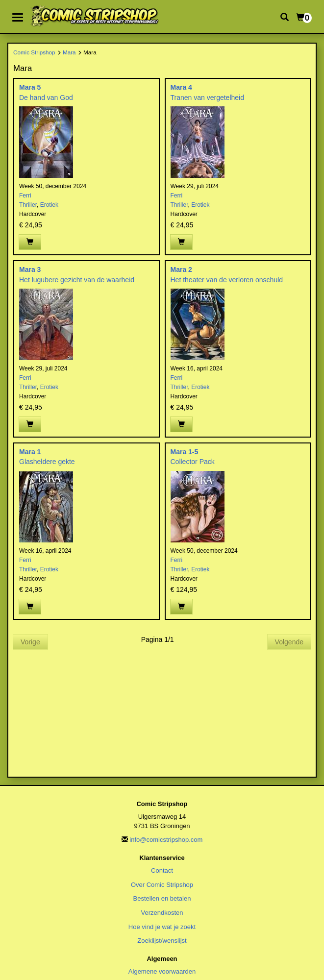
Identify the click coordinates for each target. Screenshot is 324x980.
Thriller (28, 205)
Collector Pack (193, 462)
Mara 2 (181, 269)
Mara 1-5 (185, 452)
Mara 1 (30, 452)
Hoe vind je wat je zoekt (162, 927)
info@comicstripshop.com (166, 840)
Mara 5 (30, 87)
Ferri (25, 196)
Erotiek (49, 205)
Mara (69, 52)
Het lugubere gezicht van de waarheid (77, 280)
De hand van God (46, 98)
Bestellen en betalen (162, 898)
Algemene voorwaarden (162, 971)
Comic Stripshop (34, 52)
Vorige (30, 642)
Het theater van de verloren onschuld (227, 280)
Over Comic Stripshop (162, 885)
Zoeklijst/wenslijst (162, 941)
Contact (162, 870)
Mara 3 (30, 269)
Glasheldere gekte (47, 462)
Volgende (289, 642)
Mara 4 (181, 87)
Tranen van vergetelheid (207, 98)
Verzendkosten (162, 913)
